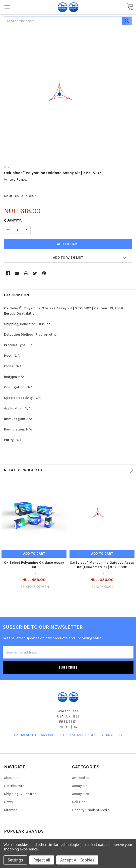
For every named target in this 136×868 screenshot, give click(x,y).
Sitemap (11, 810)
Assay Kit (80, 786)
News (8, 802)
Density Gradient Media (91, 810)
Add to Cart (34, 554)
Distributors (14, 786)
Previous (121, 470)
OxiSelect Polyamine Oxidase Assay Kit (34, 565)
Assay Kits (81, 794)
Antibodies (81, 778)
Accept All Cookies (77, 860)
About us (11, 778)
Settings (15, 860)
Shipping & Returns (20, 794)
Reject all (42, 860)
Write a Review (16, 180)
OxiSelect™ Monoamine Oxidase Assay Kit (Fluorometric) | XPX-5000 (102, 565)
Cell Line (79, 802)
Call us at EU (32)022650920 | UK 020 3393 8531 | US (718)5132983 (68, 735)
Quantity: (13, 220)
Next (131, 470)
